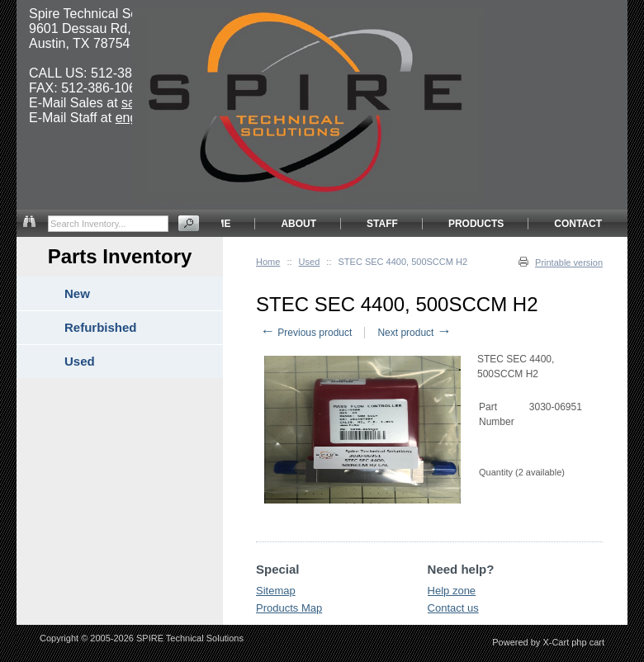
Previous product (306, 333)
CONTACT (578, 224)
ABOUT (298, 224)
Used (310, 262)
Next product (414, 333)
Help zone (452, 591)
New (77, 293)
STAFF (382, 224)
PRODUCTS (476, 224)
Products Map (289, 608)
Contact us (453, 608)
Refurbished (101, 327)
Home (268, 262)
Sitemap (276, 591)
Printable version (569, 262)
